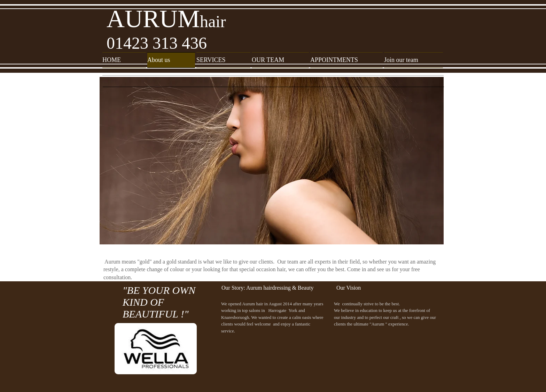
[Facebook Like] (391, 380)
